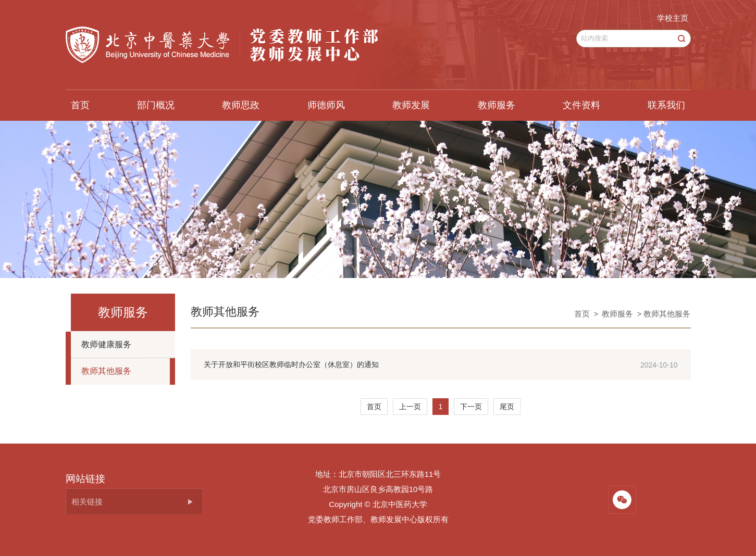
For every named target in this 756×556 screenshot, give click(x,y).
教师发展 (411, 105)
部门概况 (156, 105)
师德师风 (326, 105)
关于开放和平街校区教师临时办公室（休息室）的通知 (291, 364)
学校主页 (673, 18)
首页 (80, 105)
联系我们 (666, 105)
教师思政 (241, 105)
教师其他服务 (106, 371)
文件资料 (581, 105)
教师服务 (497, 105)
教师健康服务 (106, 344)
